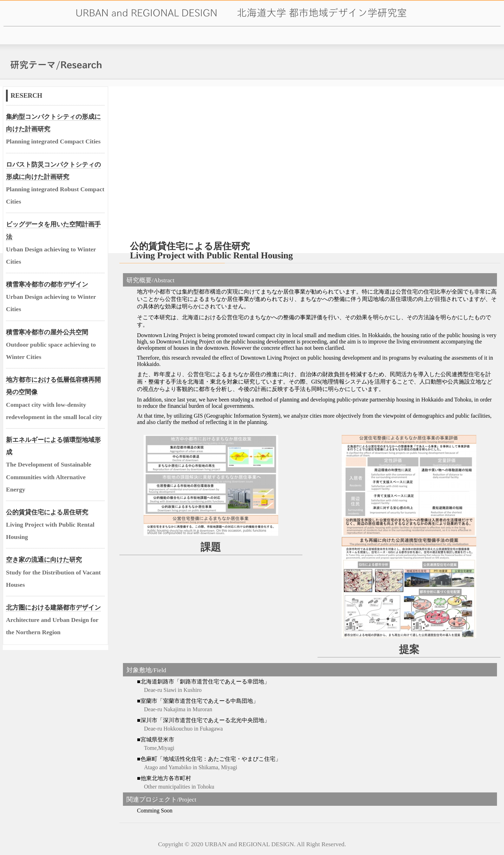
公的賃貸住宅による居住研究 (47, 512)
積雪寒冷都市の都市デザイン (47, 284)
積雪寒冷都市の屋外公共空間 (47, 332)
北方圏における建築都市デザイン (53, 607)
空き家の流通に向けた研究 (44, 560)
